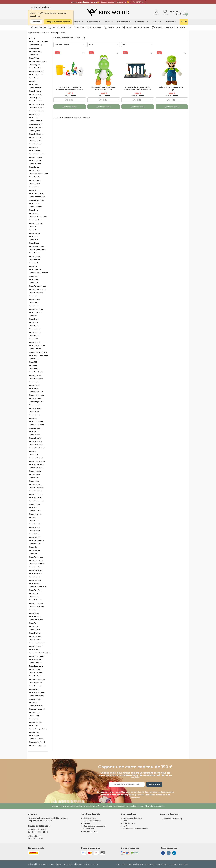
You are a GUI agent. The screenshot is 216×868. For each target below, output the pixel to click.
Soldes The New (35, 676)
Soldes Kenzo (34, 388)
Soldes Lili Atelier (35, 438)
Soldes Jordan (34, 369)
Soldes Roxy (33, 623)
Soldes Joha (33, 365)
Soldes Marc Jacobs (36, 468)
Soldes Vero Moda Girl (37, 709)
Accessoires (124, 22)
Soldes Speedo (34, 650)
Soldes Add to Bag (36, 45)
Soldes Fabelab (34, 260)
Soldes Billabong (35, 91)
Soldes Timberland (36, 686)
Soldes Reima (34, 613)
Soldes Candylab (35, 144)
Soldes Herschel (35, 332)
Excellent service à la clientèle (136, 27)
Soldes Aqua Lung (35, 68)
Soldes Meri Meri (35, 484)
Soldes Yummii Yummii (37, 742)
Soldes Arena (34, 78)
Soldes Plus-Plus (35, 583)
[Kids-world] (108, 13)
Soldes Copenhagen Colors (39, 174)
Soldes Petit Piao (35, 567)
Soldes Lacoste (34, 405)
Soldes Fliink (33, 279)
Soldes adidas (34, 48)
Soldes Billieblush (35, 94)
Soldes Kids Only (35, 398)
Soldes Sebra (33, 626)
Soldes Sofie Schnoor (37, 643)
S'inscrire (154, 784)
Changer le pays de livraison (58, 22)
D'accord (36, 22)
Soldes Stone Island (36, 659)
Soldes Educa (34, 240)
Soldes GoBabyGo (35, 312)
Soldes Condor (34, 167)
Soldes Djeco (33, 210)
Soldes (184, 22)
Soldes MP (33, 517)
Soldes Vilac (33, 719)
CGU (118, 864)
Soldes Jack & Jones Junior (39, 355)
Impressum (150, 864)
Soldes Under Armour (37, 696)
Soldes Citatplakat (35, 157)
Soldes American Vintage (38, 61)
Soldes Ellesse (34, 243)
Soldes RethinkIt (35, 617)
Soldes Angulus (34, 65)
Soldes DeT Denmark (36, 200)
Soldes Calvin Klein (36, 137)
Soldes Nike (33, 547)
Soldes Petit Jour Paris (37, 564)
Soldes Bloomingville (36, 104)
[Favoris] (83, 53)
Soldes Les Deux (35, 428)
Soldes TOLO (34, 689)
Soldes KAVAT (34, 385)
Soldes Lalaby (34, 412)
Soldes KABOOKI (35, 375)
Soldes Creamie (34, 180)
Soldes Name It (34, 527)
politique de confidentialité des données (148, 806)
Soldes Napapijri (35, 531)
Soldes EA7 (33, 230)
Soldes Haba (33, 322)
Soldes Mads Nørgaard (37, 461)
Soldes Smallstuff (35, 636)
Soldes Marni (34, 478)
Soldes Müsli (33, 521)
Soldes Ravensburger (36, 607)
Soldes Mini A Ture (36, 494)
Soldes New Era (34, 544)
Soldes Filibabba (35, 270)
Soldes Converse (35, 170)
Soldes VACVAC (35, 699)
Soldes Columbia (35, 164)
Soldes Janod (34, 359)
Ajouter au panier (70, 107)
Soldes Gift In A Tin (36, 309)
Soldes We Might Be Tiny (38, 729)
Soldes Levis (33, 431)
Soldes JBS (33, 362)
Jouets (157, 22)
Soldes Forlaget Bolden (37, 286)
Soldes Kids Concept (36, 395)
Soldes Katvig (34, 382)
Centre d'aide (89, 829)
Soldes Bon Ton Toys (36, 111)
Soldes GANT (34, 303)
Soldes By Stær (34, 131)
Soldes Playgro (34, 577)
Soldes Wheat (34, 732)
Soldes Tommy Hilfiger (37, 693)
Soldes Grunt (33, 319)
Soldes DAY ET (34, 187)
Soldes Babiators (35, 88)
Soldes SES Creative (36, 630)
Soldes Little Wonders (37, 448)
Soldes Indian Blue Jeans (38, 352)
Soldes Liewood (35, 435)
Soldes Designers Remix (37, 197)
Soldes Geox (33, 306)
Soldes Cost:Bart (35, 177)
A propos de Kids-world (133, 818)
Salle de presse (129, 823)
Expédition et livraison (92, 821)
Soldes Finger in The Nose (38, 273)
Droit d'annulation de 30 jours (87, 27)
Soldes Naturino (35, 537)
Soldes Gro (33, 316)
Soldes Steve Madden (37, 656)
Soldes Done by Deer (36, 220)
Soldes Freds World (36, 293)
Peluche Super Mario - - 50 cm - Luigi (172, 89)
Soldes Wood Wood (36, 739)
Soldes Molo (33, 507)
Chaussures (94, 22)
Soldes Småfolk (34, 640)
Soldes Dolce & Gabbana (38, 217)
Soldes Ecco (33, 236)
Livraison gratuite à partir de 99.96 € (168, 27)
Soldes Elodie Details (36, 246)
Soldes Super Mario (57, 33)
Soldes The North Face (37, 679)
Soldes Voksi (33, 726)
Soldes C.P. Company (37, 134)
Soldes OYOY (34, 554)
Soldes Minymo (34, 504)
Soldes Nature (34, 534)
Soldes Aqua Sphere (36, 71)
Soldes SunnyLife (35, 663)
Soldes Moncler (34, 511)
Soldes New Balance (36, 541)
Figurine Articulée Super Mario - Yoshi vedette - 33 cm (104, 89)
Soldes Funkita (34, 299)
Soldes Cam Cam (35, 141)
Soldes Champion (35, 151)
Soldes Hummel (34, 342)
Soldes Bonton (34, 114)
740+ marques (39, 27)
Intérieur (171, 22)
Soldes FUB (33, 296)
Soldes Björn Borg (35, 101)
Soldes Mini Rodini (36, 498)
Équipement (142, 22)
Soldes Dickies (34, 203)
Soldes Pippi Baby (35, 574)
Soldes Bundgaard (35, 121)
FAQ (125, 826)
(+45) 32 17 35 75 (45, 821)
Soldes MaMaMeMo (36, 464)
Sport (109, 22)
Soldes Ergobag (35, 256)
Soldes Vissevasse (35, 722)
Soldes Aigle (33, 55)
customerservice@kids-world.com (54, 818)
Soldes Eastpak (34, 233)
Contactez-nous (90, 818)
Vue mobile (183, 864)
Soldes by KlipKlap (35, 127)
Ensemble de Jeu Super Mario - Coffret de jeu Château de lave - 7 (138, 89)
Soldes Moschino (35, 514)
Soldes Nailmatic (35, 524)
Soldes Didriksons (35, 207)
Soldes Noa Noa (35, 550)
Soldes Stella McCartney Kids (39, 653)
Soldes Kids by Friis (36, 392)
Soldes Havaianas (35, 329)
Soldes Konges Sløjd (36, 402)
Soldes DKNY (34, 213)
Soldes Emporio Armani (37, 250)
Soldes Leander (34, 415)
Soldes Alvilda (34, 58)
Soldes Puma (33, 597)
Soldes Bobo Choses (36, 108)
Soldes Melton (34, 481)
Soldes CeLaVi (34, 147)
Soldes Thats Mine (35, 673)
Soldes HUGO (34, 339)
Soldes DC (33, 190)
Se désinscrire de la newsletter (136, 829)
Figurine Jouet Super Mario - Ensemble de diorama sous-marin (70, 89)
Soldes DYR (33, 227)
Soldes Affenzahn (35, 51)
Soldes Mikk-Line (35, 491)
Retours (87, 823)
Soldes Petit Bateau (36, 560)
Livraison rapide (112, 27)
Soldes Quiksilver (35, 600)
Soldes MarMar (34, 474)
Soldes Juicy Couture (36, 372)
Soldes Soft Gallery (36, 646)
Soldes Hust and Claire (37, 346)
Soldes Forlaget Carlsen (37, 289)
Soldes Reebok (34, 610)
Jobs (125, 821)
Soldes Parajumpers (36, 557)
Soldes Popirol (34, 593)
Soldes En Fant (34, 253)
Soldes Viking (34, 716)
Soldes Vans (33, 702)
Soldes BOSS (34, 118)
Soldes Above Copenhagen (39, 42)
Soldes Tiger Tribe (35, 683)
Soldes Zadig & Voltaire (37, 745)
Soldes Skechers (35, 633)
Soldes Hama (33, 326)
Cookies (174, 864)
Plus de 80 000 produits (60, 27)
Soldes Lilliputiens (35, 441)
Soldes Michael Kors (36, 488)
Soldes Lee (33, 418)
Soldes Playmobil (35, 580)
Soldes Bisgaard (35, 98)
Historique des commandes (94, 826)
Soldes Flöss (33, 283)
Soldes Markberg (35, 471)
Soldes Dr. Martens (36, 223)
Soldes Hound (34, 336)
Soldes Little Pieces (36, 445)
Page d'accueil (34, 33)
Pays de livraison (162, 864)
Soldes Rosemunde (36, 620)
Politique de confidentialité (133, 864)
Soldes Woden (34, 735)
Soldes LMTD (34, 455)
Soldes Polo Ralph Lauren (38, 587)
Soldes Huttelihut (35, 349)
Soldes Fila (33, 266)
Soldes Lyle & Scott (36, 458)
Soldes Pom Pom (35, 590)
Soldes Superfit (34, 669)
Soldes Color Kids (35, 160)
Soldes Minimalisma (36, 501)
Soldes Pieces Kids (35, 570)
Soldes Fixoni (34, 276)
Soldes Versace (34, 712)
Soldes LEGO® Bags (36, 422)
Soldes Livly (33, 451)
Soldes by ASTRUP (36, 124)
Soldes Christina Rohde (37, 154)
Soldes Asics (33, 84)
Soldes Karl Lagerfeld (36, 379)
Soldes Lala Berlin (35, 408)
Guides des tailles (90, 831)
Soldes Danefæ (34, 184)
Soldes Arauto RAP (36, 75)
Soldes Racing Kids (36, 603)
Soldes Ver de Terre (36, 706)
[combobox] (70, 100)
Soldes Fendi (33, 263)
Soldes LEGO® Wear (36, 425)
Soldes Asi (33, 81)
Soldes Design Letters (37, 194)
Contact (33, 814)
